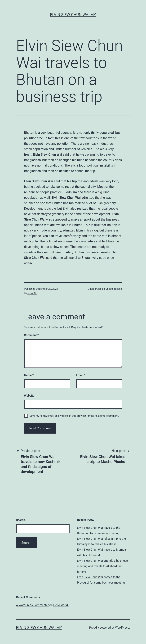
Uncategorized (114, 289)
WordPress (122, 628)
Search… (22, 520)
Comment (31, 335)
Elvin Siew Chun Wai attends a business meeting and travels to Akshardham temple (102, 566)
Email (81, 375)
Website (29, 396)
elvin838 (32, 293)
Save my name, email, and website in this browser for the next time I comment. (74, 416)
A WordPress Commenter (32, 605)
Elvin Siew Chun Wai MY (73, 15)
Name (29, 375)
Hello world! (61, 605)
